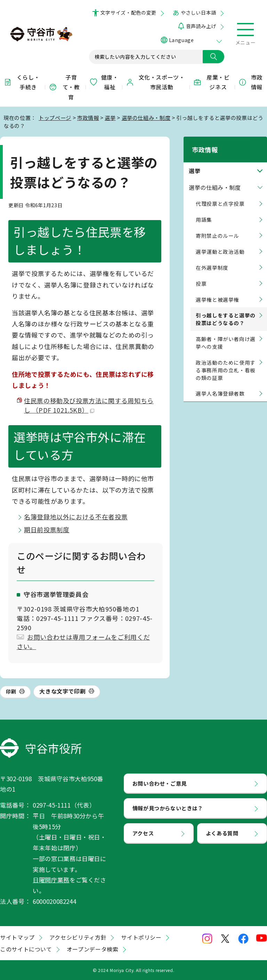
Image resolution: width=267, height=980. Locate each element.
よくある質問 (222, 833)
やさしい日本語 (199, 13)
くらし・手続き (22, 82)
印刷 (11, 691)
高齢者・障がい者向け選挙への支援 (226, 335)
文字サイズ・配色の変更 (128, 13)
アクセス (143, 833)
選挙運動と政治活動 (220, 244)
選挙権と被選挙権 (217, 291)
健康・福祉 (104, 82)
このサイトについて (26, 949)
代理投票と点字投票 (220, 196)
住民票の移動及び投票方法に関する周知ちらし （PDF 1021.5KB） (89, 405)
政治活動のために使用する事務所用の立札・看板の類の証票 (226, 362)
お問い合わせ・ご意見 (160, 783)
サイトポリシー (141, 937)
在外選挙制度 (212, 260)
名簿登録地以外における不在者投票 (76, 517)
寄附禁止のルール (217, 228)
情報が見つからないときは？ (168, 808)
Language (181, 40)
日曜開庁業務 (51, 880)
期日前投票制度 (47, 529)
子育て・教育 (64, 87)
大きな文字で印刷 (62, 691)
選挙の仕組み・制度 (146, 118)
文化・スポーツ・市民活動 (155, 82)
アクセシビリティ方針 (78, 937)
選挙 (110, 118)
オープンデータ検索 (93, 949)
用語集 (204, 212)
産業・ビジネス (211, 82)
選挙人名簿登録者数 (220, 385)
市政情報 (250, 82)
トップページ (55, 118)
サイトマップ (17, 937)
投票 (201, 275)
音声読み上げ (201, 26)
